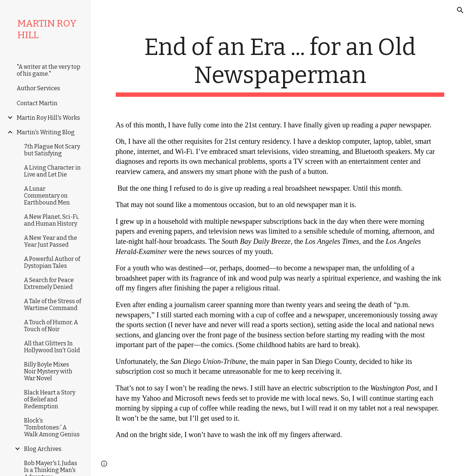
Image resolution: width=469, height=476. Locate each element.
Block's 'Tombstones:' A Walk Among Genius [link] (52, 427)
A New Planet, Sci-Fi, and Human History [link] (51, 220)
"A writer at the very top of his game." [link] (49, 70)
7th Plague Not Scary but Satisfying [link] (52, 150)
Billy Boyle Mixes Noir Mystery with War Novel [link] (48, 371)
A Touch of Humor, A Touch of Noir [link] (51, 326)
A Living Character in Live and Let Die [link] (52, 171)
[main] (280, 65)
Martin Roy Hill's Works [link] (48, 118)
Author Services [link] (38, 88)
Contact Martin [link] (37, 103)
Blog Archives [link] (43, 449)
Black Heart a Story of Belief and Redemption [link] (50, 399)
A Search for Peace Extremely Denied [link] (49, 283)
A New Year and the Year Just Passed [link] (51, 241)
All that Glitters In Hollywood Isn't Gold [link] (52, 347)
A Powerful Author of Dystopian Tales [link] (52, 262)
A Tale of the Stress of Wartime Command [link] (53, 305)
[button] (460, 10)
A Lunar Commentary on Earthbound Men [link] (47, 196)
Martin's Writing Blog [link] (46, 132)
